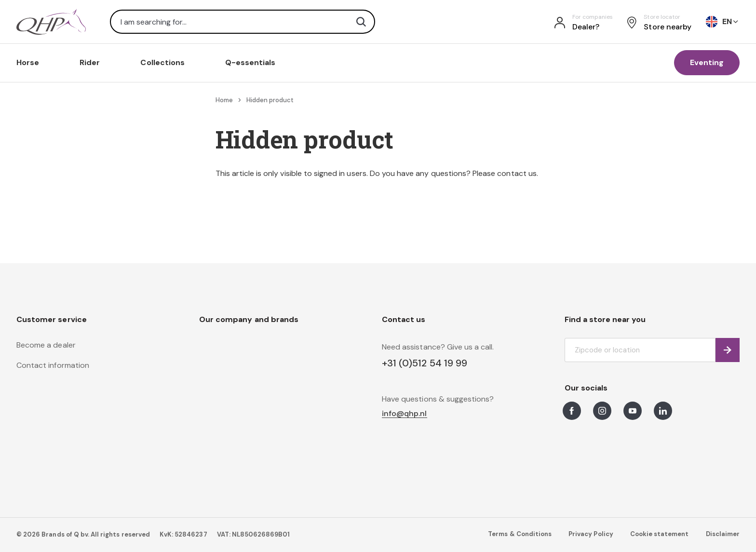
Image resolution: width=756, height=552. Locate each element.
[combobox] (243, 22)
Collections (162, 62)
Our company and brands (249, 319)
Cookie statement (660, 534)
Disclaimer (723, 534)
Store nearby (668, 27)
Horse (28, 62)
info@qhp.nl (405, 414)
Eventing (707, 62)
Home (224, 100)
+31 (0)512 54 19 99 (425, 363)
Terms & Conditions (520, 534)
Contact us (404, 319)
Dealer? (586, 27)
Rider (90, 62)
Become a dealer (46, 345)
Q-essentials (250, 62)
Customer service (52, 319)
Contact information (53, 365)
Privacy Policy (591, 534)
